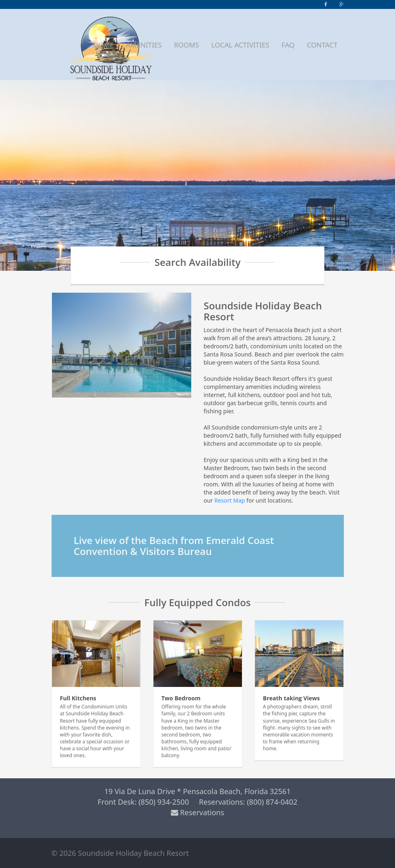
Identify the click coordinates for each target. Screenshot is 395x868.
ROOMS (186, 45)
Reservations (197, 812)
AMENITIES (144, 45)
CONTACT (322, 45)
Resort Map (230, 500)
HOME (103, 45)
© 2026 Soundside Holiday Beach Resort (120, 853)
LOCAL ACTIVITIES (240, 45)
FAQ (288, 45)
